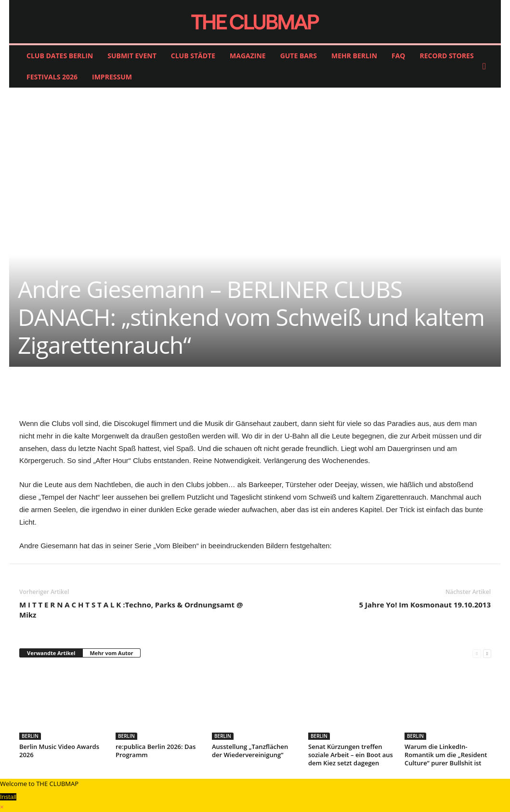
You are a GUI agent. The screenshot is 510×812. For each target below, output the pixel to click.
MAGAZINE (248, 56)
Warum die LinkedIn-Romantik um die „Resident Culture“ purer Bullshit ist (446, 755)
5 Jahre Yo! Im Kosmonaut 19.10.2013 (425, 605)
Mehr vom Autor (111, 653)
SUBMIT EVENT (132, 56)
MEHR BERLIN (354, 56)
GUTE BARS (299, 56)
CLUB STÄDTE (193, 56)
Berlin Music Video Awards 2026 (59, 751)
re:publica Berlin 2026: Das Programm (156, 751)
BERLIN (30, 736)
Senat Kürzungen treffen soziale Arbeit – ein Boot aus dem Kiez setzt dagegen (351, 755)
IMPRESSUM (112, 77)
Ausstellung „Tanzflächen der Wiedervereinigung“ (250, 751)
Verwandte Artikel (51, 653)
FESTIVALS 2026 (52, 77)
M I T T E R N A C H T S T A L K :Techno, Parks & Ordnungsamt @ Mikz (131, 610)
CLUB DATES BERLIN (60, 56)
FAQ (399, 56)
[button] (486, 66)
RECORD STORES (447, 56)
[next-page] (487, 653)
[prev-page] (477, 653)
